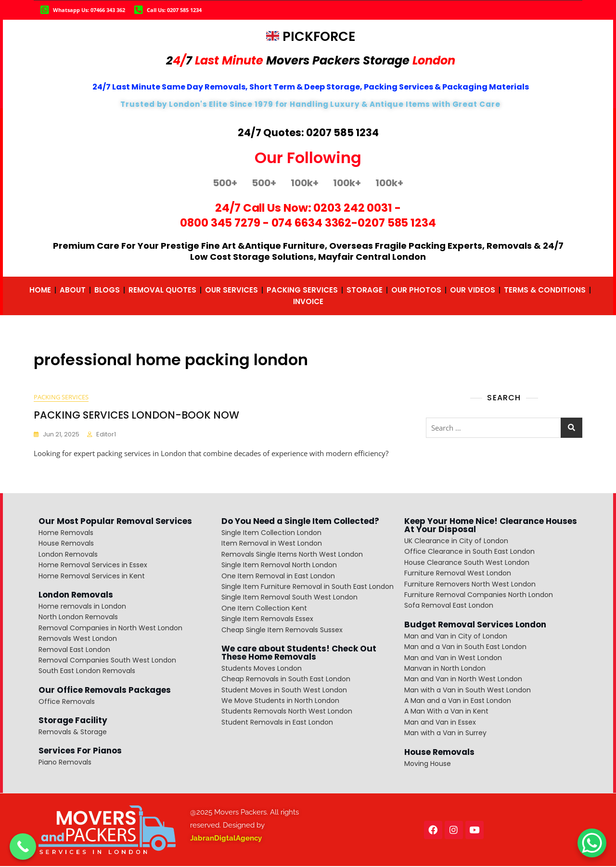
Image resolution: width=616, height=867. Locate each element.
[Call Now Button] (23, 847)
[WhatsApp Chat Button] (592, 843)
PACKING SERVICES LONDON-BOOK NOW (136, 415)
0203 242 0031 (353, 208)
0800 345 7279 (220, 223)
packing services (61, 397)
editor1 (106, 435)
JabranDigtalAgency (226, 839)
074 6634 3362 (312, 223)
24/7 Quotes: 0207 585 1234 (308, 133)
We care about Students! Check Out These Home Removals (299, 653)
